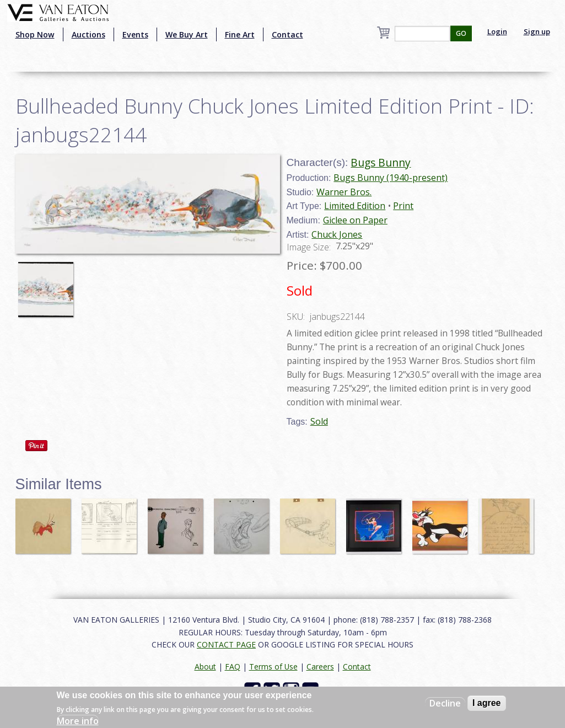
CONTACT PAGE (226, 644)
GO (461, 33)
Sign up (537, 31)
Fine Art (240, 34)
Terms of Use (273, 667)
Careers (320, 667)
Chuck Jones (337, 234)
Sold (319, 421)
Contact (287, 34)
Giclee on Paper (355, 220)
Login (497, 31)
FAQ (233, 667)
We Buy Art (187, 34)
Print (403, 206)
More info (78, 721)
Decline (445, 703)
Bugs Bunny (381, 162)
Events (135, 34)
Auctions (88, 34)
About (205, 667)
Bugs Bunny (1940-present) (391, 178)
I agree (487, 703)
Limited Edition (355, 206)
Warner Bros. (344, 192)
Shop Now (35, 34)
